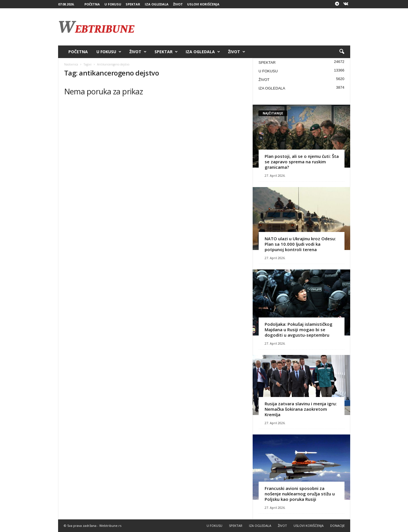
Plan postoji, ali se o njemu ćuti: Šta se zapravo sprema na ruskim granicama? (302, 162)
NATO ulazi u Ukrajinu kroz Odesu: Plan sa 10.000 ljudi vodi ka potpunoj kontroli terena (300, 244)
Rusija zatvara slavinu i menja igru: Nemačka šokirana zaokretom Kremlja (301, 409)
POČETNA (92, 4)
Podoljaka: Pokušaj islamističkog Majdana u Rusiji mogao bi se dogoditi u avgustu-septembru (299, 329)
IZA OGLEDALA (157, 4)
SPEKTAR (133, 4)
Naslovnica (71, 64)
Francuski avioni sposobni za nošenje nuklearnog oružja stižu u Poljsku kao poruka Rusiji (300, 494)
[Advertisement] (246, 27)
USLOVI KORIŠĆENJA (203, 4)
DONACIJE (337, 526)
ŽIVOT (178, 4)
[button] (342, 52)
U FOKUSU (113, 4)
